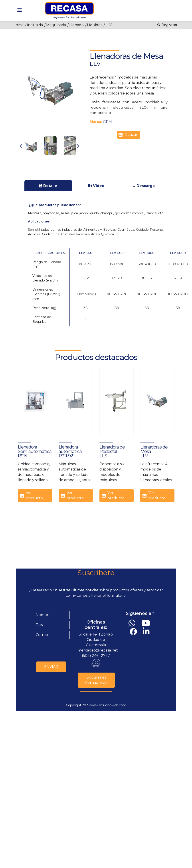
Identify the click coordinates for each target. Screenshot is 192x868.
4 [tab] (60, 160)
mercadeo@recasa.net (98, 650)
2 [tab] (47, 160)
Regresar (167, 25)
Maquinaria (56, 25)
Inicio (19, 25)
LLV (109, 25)
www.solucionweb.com (108, 705)
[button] (50, 91)
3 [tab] (54, 160)
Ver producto (34, 495)
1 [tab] (40, 160)
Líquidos (95, 25)
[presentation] (67, 649)
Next (78, 146)
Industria (35, 25)
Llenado (76, 25)
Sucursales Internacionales (96, 680)
